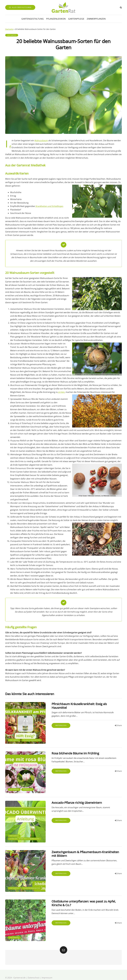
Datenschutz (34, 972)
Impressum (47, 972)
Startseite (9, 29)
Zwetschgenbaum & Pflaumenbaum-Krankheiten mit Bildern (85, 850)
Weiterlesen (58, 722)
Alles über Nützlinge (20, 7)
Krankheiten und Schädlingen (49, 206)
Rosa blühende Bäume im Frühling (72, 752)
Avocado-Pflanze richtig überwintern (74, 800)
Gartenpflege (76, 19)
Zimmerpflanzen (96, 19)
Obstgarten (12, 35)
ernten (61, 392)
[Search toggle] (121, 7)
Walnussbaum (41, 141)
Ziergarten (27, 787)
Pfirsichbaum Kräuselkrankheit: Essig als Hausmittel (84, 704)
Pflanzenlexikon (56, 19)
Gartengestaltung (33, 19)
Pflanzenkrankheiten (18, 739)
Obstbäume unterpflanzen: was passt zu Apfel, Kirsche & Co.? (81, 899)
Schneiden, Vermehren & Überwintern (19, 835)
